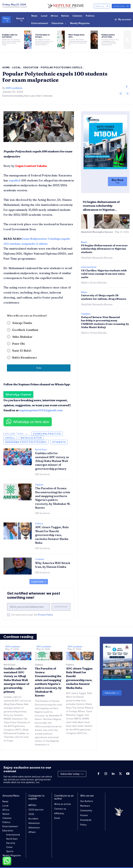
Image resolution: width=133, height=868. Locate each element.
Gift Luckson (14, 88)
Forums (84, 815)
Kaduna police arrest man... (108, 36)
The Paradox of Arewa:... (42, 36)
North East (41, 450)
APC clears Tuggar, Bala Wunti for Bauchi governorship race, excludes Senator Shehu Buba (52, 535)
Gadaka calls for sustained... (10, 36)
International (89, 267)
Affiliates (59, 813)
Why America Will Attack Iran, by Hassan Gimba (53, 565)
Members (85, 806)
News (84, 242)
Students (59, 442)
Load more (39, 582)
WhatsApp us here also (31, 422)
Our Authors (87, 801)
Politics (39, 524)
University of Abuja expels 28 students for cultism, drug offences (104, 297)
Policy (83, 825)
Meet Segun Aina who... (76, 36)
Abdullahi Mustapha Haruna (97, 231)
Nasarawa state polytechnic (26, 442)
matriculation (31, 438)
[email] (28, 607)
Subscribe (61, 607)
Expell (10, 438)
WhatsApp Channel (18, 394)
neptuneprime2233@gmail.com (41, 410)
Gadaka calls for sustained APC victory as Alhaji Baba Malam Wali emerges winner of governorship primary (52, 461)
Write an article (63, 804)
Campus (86, 313)
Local (17, 68)
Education (31, 68)
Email (57, 818)
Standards (86, 820)
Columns (40, 559)
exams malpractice (47, 434)
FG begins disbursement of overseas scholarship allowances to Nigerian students (104, 248)
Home (6, 68)
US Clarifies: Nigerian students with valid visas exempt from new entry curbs (104, 273)
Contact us (60, 809)
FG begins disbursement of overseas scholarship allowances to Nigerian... (101, 205)
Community (86, 811)
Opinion (39, 485)
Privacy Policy (45, 615)
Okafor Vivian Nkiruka (94, 282)
